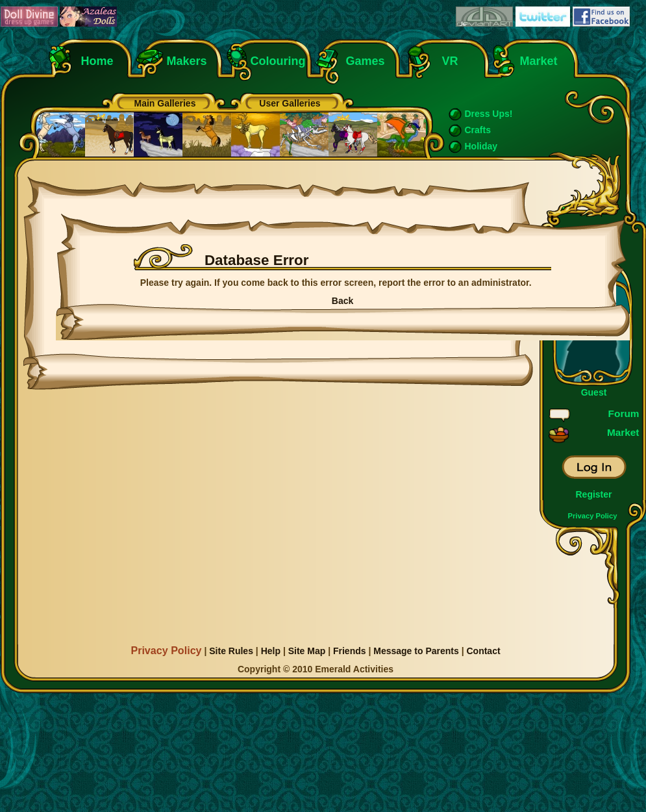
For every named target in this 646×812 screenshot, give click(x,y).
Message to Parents (416, 651)
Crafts (478, 130)
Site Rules (231, 651)
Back (342, 301)
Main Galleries (165, 103)
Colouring (278, 61)
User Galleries (290, 103)
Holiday (481, 146)
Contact (483, 651)
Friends (350, 651)
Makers (187, 61)
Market (539, 61)
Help (271, 651)
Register (593, 494)
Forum (624, 413)
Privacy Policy (593, 516)
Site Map (307, 651)
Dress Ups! (489, 114)
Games (366, 61)
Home (97, 61)
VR (447, 61)
